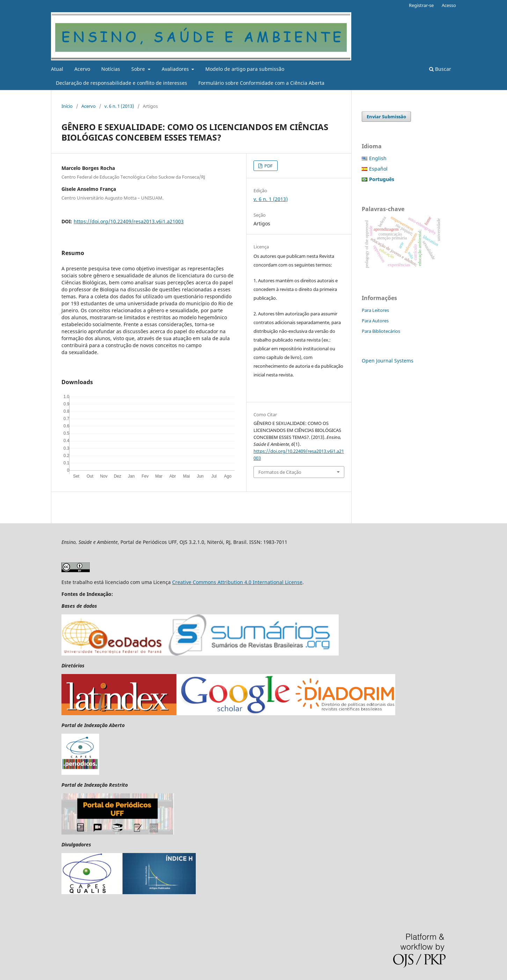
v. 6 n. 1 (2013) (119, 106)
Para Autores (375, 321)
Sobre (139, 69)
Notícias (111, 69)
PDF (268, 166)
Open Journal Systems (388, 361)
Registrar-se (421, 5)
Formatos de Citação (280, 472)
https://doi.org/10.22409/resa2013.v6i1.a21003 (129, 221)
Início (67, 106)
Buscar (440, 69)
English (378, 158)
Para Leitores (375, 310)
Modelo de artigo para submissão (245, 69)
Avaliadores (176, 69)
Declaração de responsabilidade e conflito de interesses (122, 83)
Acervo (82, 69)
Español (378, 169)
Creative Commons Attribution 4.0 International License (237, 582)
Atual (57, 69)
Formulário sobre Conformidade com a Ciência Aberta (261, 83)
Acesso (449, 5)
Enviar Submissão (386, 117)
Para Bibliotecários (381, 331)
